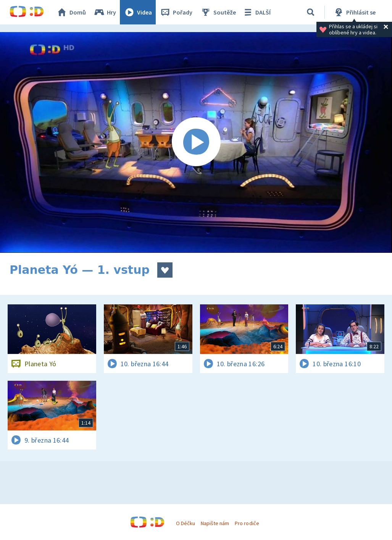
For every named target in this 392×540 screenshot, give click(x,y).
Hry (105, 12)
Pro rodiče (247, 523)
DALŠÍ (256, 12)
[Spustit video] (196, 142)
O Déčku (186, 523)
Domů (71, 12)
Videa (138, 12)
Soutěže (218, 12)
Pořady (176, 12)
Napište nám (215, 523)
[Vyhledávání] (311, 12)
